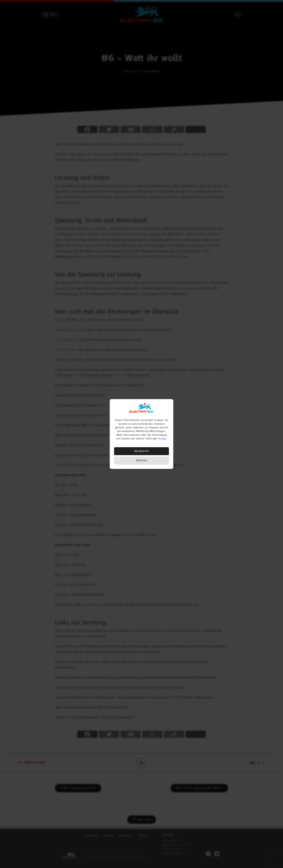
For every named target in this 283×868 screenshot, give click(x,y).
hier (164, 439)
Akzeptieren (141, 451)
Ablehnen (141, 460)
